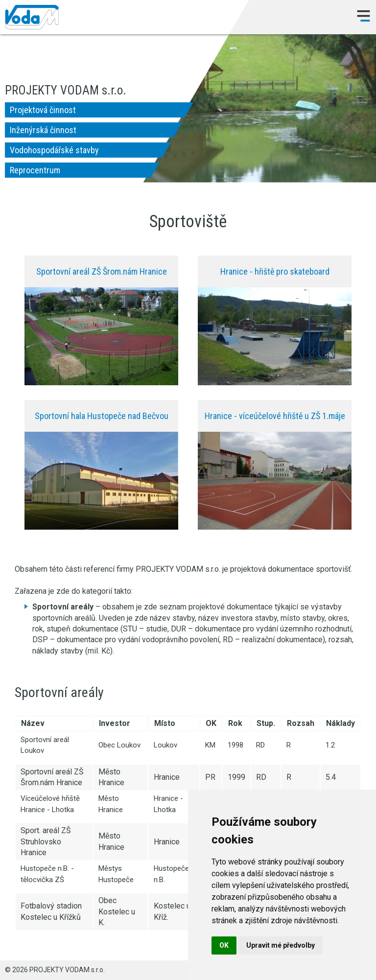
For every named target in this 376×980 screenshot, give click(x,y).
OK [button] (224, 945)
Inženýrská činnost (43, 130)
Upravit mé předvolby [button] (281, 945)
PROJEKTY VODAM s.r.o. (32, 17)
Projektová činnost (43, 110)
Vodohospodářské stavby (54, 150)
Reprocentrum (35, 170)
